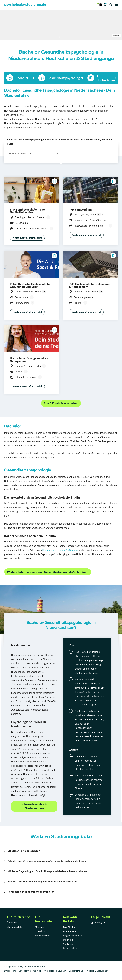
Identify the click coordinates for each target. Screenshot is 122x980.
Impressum (10, 971)
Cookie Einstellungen (98, 971)
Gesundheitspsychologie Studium (60, 550)
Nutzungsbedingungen (55, 971)
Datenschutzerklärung (30, 971)
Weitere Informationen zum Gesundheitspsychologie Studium (48, 572)
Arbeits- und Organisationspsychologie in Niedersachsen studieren (47, 861)
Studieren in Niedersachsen (24, 851)
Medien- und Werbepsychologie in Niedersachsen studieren (42, 881)
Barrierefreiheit (77, 971)
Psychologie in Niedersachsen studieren (31, 892)
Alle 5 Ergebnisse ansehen (61, 403)
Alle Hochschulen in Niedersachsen (34, 806)
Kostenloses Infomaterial (27, 238)
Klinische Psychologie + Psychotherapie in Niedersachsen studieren (47, 871)
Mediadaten (41, 927)
